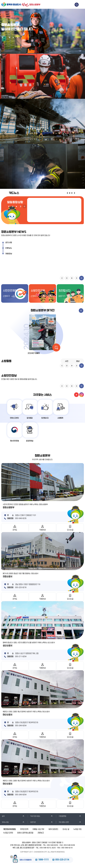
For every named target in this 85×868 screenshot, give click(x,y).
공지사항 (9, 243)
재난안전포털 (15, 441)
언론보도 (9, 248)
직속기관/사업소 (34, 816)
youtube (76, 395)
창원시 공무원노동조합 (25, 833)
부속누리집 (4, 823)
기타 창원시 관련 (63, 823)
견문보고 (41, 833)
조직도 (15, 530)
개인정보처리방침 (9, 830)
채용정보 (9, 254)
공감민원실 (31, 441)
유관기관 (32, 823)
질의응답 (31, 418)
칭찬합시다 (46, 418)
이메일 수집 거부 (38, 830)
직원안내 (42, 530)
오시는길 (70, 530)
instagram (82, 395)
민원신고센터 (15, 418)
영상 (78, 361)
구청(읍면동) (61, 816)
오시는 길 (66, 830)
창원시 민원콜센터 (26, 860)
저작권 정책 (24, 830)
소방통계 (62, 418)
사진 (67, 361)
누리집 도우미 (8, 833)
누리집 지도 (77, 830)
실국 (2, 816)
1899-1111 (43, 860)
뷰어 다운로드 (53, 830)
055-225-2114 (62, 860)
